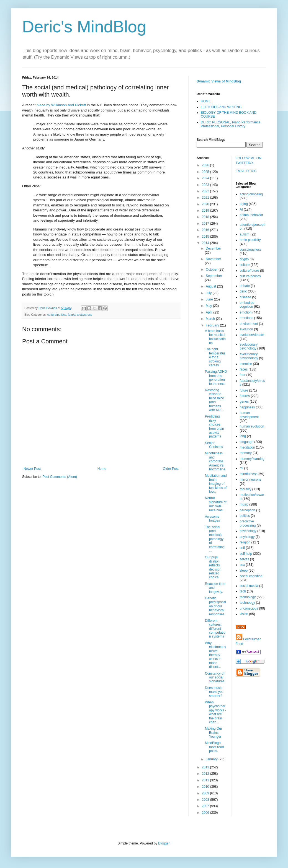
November (213, 259)
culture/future (250, 271)
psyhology (247, 537)
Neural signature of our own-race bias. (216, 504)
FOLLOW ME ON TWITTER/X (249, 161)
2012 (206, 774)
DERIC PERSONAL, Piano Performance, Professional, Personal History (231, 124)
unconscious (249, 608)
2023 (206, 185)
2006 (206, 813)
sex (242, 565)
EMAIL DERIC (246, 171)
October (212, 270)
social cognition (251, 576)
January (212, 759)
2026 (206, 165)
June (210, 299)
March (211, 319)
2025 (206, 172)
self (242, 548)
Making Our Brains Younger (214, 733)
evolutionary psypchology (249, 356)
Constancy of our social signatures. (215, 677)
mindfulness (249, 474)
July (209, 293)
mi (242, 468)
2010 (206, 787)
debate (245, 286)
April (209, 312)
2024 (206, 178)
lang (243, 436)
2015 (206, 237)
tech (243, 591)
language (247, 442)
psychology (248, 531)
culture (245, 265)
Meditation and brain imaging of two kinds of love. (216, 484)
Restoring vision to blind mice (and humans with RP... (214, 400)
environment (249, 324)
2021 (206, 198)
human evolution (252, 426)
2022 (206, 191)
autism (245, 234)
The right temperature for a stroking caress (215, 357)
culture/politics (57, 315)
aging (244, 204)
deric (243, 291)
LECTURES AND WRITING (221, 107)
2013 (206, 767)
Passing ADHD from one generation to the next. (216, 378)
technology (248, 597)
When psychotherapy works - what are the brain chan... (215, 712)
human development (249, 415)
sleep (244, 571)
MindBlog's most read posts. (214, 747)
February (213, 325)
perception (248, 510)
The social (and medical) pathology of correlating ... (215, 539)
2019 (206, 211)
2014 (206, 243)
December (213, 248)
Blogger (164, 843)
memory (246, 453)
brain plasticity (250, 240)
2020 (206, 204)
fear (243, 375)
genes (244, 401)
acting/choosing (251, 194)
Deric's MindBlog (84, 27)
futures (245, 396)
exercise (246, 364)
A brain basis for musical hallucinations (215, 337)
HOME (206, 101)
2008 (206, 800)
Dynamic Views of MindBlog (219, 81)
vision (244, 614)
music (244, 504)
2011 (206, 780)
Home (102, 469)
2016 (206, 230)
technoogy (247, 603)
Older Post (171, 469)
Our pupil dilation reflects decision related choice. (213, 567)
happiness (247, 407)
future (244, 390)
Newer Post (32, 469)
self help (246, 554)
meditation (247, 447)
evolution (246, 329)
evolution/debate (252, 335)
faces (244, 369)
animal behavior (252, 215)
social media (249, 586)
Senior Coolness (214, 445)
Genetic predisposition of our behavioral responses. (215, 606)
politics (245, 516)
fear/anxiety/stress (80, 315)
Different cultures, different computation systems (215, 629)
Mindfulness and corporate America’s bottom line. (216, 461)
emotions (247, 318)
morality (246, 489)
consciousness (251, 250)
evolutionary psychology (249, 346)
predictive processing (248, 523)
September (214, 276)
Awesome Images (212, 519)
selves (245, 559)
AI (241, 209)
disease (245, 297)
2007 (206, 806)
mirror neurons (251, 480)
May (209, 306)
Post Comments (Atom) (60, 477)
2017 (206, 224)
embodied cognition (247, 305)
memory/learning (252, 459)
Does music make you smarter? (214, 692)
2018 (206, 217)
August (211, 286)
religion (245, 542)
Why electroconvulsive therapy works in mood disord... (215, 655)
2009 (206, 793)
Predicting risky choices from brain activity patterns (214, 426)
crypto (244, 259)
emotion (246, 312)
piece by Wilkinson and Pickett (61, 105)
